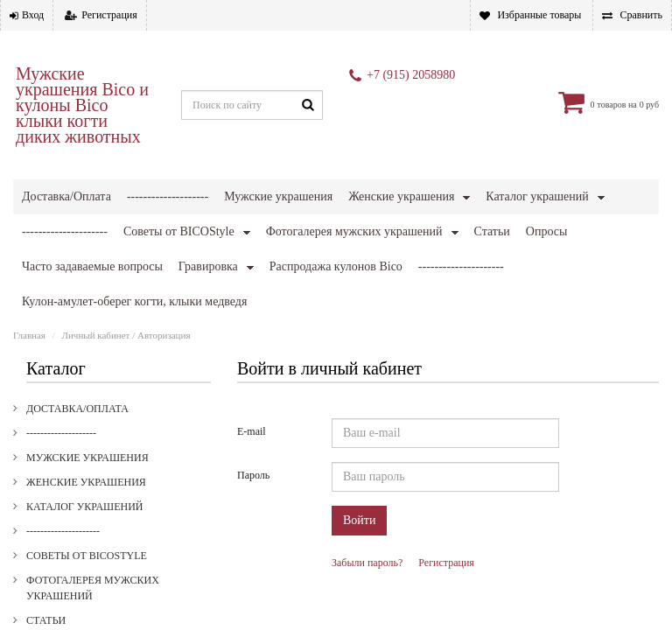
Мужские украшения (278, 196)
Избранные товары (539, 15)
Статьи (46, 525)
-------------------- (168, 196)
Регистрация (109, 15)
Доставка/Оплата (66, 196)
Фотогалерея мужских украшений (93, 493)
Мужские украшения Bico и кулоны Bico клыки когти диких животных (82, 105)
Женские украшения (401, 196)
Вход (33, 15)
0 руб (649, 105)
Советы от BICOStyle (87, 460)
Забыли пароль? (367, 467)
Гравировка (60, 598)
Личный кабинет (96, 240)
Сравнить (641, 15)
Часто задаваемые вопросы (108, 574)
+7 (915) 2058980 (411, 75)
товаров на (616, 105)
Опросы (49, 549)
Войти (359, 425)
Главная (29, 240)
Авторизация (164, 240)
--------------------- (63, 436)
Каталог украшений (537, 196)
